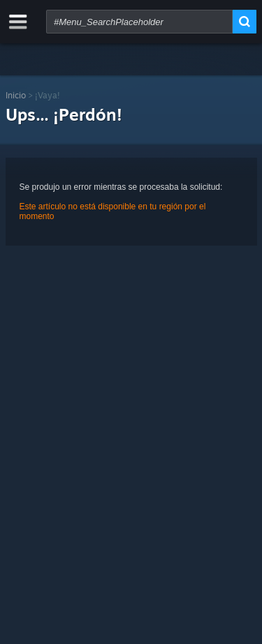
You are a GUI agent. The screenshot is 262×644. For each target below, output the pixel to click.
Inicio (16, 95)
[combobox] (139, 22)
